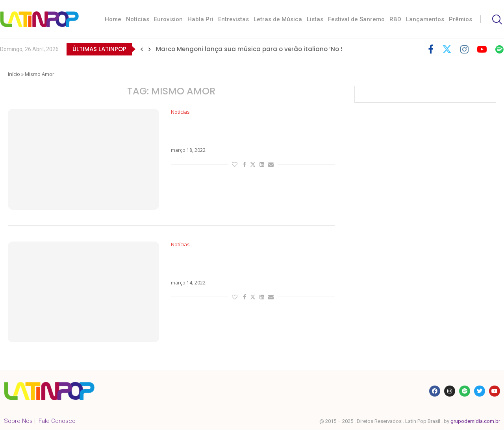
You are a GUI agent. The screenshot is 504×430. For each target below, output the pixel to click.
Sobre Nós (18, 421)
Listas (315, 19)
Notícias (138, 19)
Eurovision (168, 19)
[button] (142, 49)
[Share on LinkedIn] (262, 164)
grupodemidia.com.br (475, 421)
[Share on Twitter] (253, 164)
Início (14, 74)
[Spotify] (499, 49)
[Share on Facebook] (245, 164)
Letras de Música (278, 19)
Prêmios (460, 19)
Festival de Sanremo (356, 19)
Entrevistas (233, 19)
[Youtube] (482, 49)
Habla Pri (200, 19)
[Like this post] (235, 164)
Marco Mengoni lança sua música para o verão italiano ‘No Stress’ (259, 49)
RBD (395, 19)
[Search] (496, 19)
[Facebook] (431, 49)
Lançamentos (425, 19)
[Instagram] (464, 49)
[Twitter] (447, 49)
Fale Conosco (57, 421)
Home (113, 19)
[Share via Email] (271, 164)
